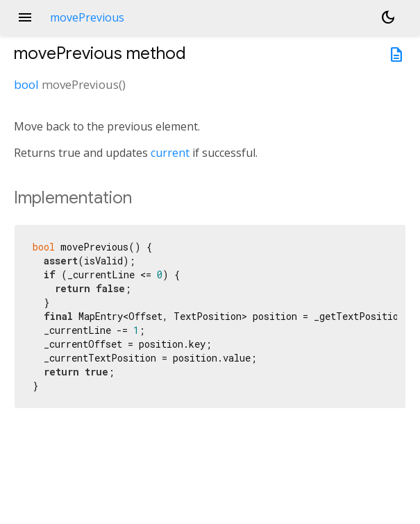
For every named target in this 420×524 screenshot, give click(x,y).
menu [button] (25, 17)
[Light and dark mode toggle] (388, 17)
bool (26, 84)
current (170, 153)
